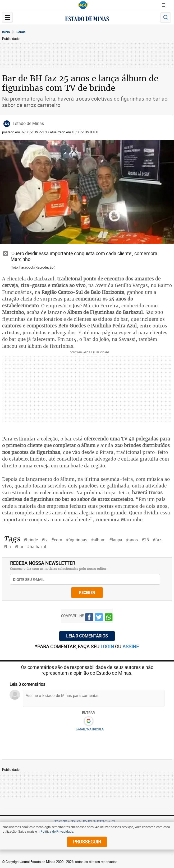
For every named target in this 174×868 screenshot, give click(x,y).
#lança (116, 540)
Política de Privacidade (57, 831)
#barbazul (36, 547)
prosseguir (87, 842)
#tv (45, 540)
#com (57, 540)
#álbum (98, 540)
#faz (157, 540)
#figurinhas (77, 540)
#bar (19, 547)
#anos (132, 540)
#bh (7, 547)
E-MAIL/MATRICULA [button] (90, 729)
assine (131, 646)
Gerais (21, 32)
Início (6, 32)
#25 (145, 540)
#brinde (31, 540)
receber (87, 592)
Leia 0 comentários (87, 636)
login (108, 646)
